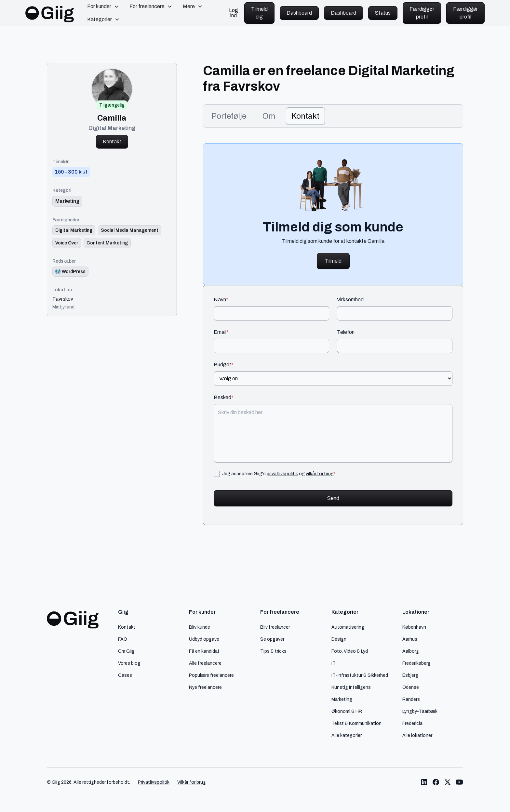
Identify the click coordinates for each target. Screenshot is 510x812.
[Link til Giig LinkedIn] (424, 782)
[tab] (229, 116)
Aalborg (411, 651)
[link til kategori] (67, 201)
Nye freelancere (205, 687)
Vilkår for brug (192, 782)
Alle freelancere (205, 663)
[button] (103, 7)
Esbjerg (410, 675)
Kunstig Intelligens (351, 687)
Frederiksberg (416, 663)
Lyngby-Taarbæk (420, 711)
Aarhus (410, 639)
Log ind (234, 13)
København (414, 627)
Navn (221, 300)
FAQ (123, 639)
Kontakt (112, 142)
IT (334, 663)
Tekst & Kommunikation (356, 723)
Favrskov (63, 299)
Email (221, 332)
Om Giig (126, 651)
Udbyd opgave (204, 639)
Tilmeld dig (259, 13)
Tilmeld (333, 261)
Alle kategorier (347, 735)
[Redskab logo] (70, 272)
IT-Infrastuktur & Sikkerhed (360, 675)
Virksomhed (350, 300)
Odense (411, 687)
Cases (125, 675)
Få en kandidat (204, 651)
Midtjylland (63, 307)
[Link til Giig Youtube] (459, 782)
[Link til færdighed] (74, 230)
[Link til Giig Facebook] (436, 782)
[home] (50, 13)
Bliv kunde (200, 627)
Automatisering (348, 627)
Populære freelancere (211, 675)
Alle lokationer (417, 735)
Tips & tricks (273, 651)
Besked (224, 398)
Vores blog (129, 663)
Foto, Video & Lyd (350, 651)
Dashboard (299, 13)
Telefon (346, 332)
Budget (224, 365)
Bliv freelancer (275, 627)
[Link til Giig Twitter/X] (448, 782)
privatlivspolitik (282, 474)
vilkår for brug (320, 474)
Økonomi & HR (347, 711)
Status (383, 13)
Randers (411, 699)
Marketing (342, 699)
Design (339, 639)
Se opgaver (272, 639)
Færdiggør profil (422, 13)
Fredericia (412, 723)
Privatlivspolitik (154, 782)
